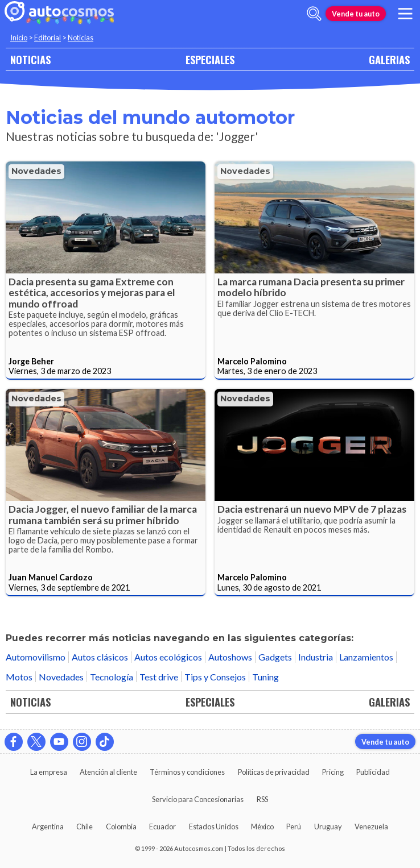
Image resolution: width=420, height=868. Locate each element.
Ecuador (162, 827)
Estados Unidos (214, 827)
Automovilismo (36, 657)
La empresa (49, 772)
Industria (316, 657)
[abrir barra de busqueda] (314, 14)
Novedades (36, 171)
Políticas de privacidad (274, 772)
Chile (85, 827)
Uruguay (328, 827)
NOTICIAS (30, 59)
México (262, 827)
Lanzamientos (366, 657)
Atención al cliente (108, 772)
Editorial (48, 38)
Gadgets (275, 657)
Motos (19, 677)
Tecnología (112, 677)
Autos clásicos (100, 657)
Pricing (333, 772)
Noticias (81, 38)
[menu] (405, 14)
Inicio (19, 38)
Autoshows (230, 657)
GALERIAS (389, 59)
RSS (262, 799)
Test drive (159, 677)
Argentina (48, 827)
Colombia (121, 827)
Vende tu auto (356, 14)
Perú (294, 827)
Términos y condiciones (187, 772)
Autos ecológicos (168, 657)
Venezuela (371, 827)
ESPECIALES (210, 59)
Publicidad (373, 772)
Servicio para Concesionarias (198, 799)
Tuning (265, 677)
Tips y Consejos (215, 677)
